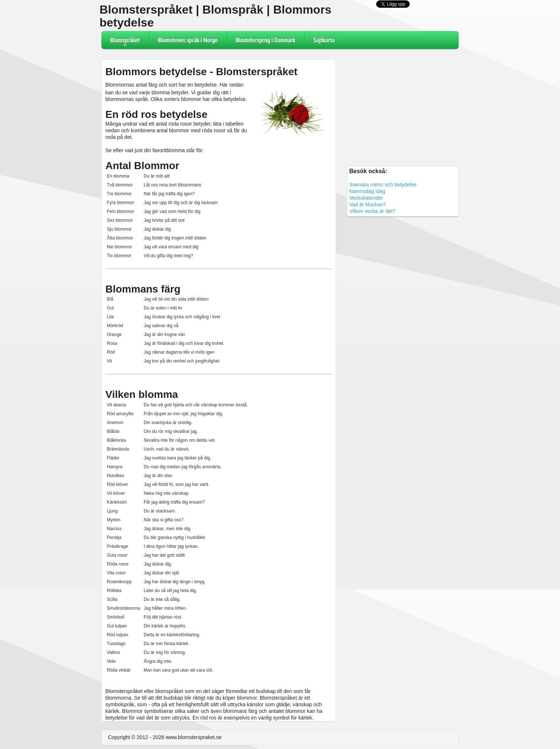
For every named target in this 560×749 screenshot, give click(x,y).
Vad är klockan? (367, 204)
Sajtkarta (324, 40)
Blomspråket (125, 42)
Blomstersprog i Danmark (266, 40)
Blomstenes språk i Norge (188, 40)
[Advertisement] (403, 106)
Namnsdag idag (367, 191)
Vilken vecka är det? (372, 211)
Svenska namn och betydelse (383, 185)
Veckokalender (366, 198)
